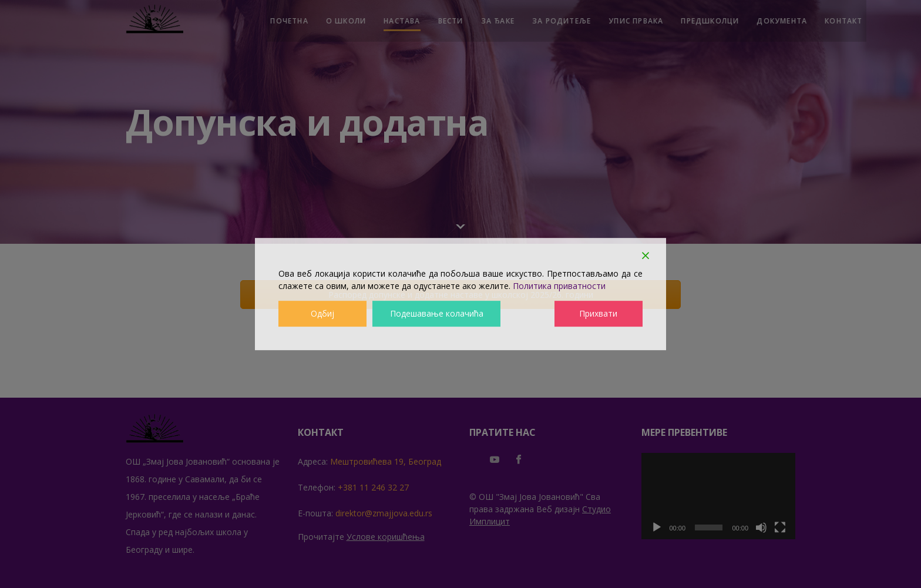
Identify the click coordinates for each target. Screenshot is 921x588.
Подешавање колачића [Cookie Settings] (436, 314)
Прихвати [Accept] (599, 314)
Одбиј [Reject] (322, 314)
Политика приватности (559, 286)
